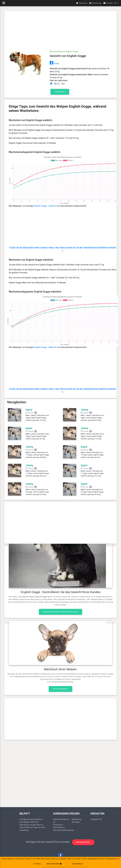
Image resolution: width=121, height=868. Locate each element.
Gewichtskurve (59, 827)
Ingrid (29, 410)
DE (115, 4)
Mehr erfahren (54, 864)
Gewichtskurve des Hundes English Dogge (60, 612)
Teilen (54, 64)
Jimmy (85, 410)
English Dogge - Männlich (45, 347)
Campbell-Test (96, 819)
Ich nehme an (77, 864)
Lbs (63, 84)
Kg (55, 84)
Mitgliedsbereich (83, 842)
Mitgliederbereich (61, 689)
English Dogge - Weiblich (45, 206)
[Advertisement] (61, 31)
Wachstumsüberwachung (63, 830)
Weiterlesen (60, 92)
